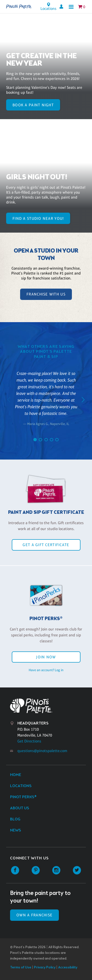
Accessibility (68, 968)
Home (16, 775)
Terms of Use (21, 968)
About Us (20, 808)
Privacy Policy (45, 968)
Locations (21, 786)
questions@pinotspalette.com (42, 751)
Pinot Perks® (23, 797)
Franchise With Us (46, 294)
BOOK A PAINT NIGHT (33, 105)
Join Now (46, 657)
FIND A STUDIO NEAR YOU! (38, 218)
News (16, 830)
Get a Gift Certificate (46, 545)
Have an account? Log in (46, 670)
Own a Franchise (34, 915)
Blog (15, 819)
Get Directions (29, 741)
